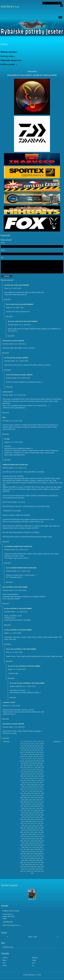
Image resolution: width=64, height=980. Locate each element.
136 (43, 776)
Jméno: (3, 243)
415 (41, 869)
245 (37, 813)
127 (34, 774)
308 (30, 834)
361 (34, 852)
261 (25, 819)
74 (28, 759)
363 (41, 852)
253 (43, 815)
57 (28, 755)
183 (25, 793)
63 (21, 757)
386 (30, 860)
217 (30, 804)
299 (21, 832)
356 (39, 850)
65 (26, 757)
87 (40, 761)
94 (36, 763)
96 (42, 763)
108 (36, 767)
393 (32, 863)
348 (34, 847)
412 (30, 869)
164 (27, 787)
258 (37, 817)
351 (21, 850)
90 (25, 763)
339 (25, 845)
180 (37, 791)
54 (43, 752)
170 (25, 789)
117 (21, 772)
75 (31, 759)
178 (30, 791)
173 (36, 789)
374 (34, 856)
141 (37, 778)
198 (32, 798)
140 (34, 778)
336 (37, 843)
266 (43, 819)
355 (36, 850)
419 (32, 871)
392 (28, 863)
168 (41, 787)
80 (21, 761)
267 (23, 821)
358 (23, 852)
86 (38, 761)
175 (43, 789)
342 (36, 845)
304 (39, 832)
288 (28, 828)
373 (30, 856)
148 (39, 780)
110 (43, 767)
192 (34, 796)
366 (28, 854)
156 (21, 785)
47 (24, 752)
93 (33, 763)
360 (30, 852)
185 (32, 793)
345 (23, 847)
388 (37, 860)
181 (41, 791)
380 (32, 858)
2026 (35, 937)
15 (29, 744)
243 (30, 813)
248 (25, 815)
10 (39, 742)
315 (32, 837)
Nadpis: (3, 250)
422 (43, 871)
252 (39, 815)
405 (28, 867)
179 (34, 791)
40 (28, 750)
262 (28, 819)
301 (28, 832)
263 (32, 819)
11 (42, 742)
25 (33, 746)
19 (40, 744)
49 (29, 752)
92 (31, 763)
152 (30, 783)
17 (35, 744)
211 (32, 802)
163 (23, 787)
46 (21, 752)
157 (25, 785)
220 (41, 804)
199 (36, 798)
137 (23, 778)
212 (36, 802)
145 (28, 780)
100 (30, 765)
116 (41, 770)
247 (21, 815)
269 (30, 821)
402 (41, 865)
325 (21, 841)
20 (43, 744)
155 (41, 783)
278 (39, 824)
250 (32, 815)
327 (28, 841)
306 (23, 834)
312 (21, 837)
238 (36, 811)
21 (22, 746)
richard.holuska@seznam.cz (11, 925)
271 (37, 821)
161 (39, 785)
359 (27, 852)
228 (23, 809)
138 (27, 778)
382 (39, 858)
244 (34, 813)
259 (41, 817)
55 (22, 755)
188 (43, 793)
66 (29, 757)
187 (39, 793)
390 (21, 863)
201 (43, 798)
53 (40, 752)
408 (39, 867)
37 (43, 748)
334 (30, 843)
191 (30, 796)
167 (37, 787)
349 (37, 847)
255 (27, 817)
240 (43, 811)
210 (28, 802)
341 (32, 845)
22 (25, 746)
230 (30, 809)
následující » (58, 742)
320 (27, 839)
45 (42, 750)
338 (21, 845)
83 (29, 761)
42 (33, 750)
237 (32, 811)
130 (21, 776)
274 (25, 824)
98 (24, 765)
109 (39, 767)
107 (32, 767)
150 (23, 783)
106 (28, 767)
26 (36, 746)
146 (32, 780)
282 (30, 826)
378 (25, 858)
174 (39, 789)
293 (23, 830)
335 (34, 843)
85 (35, 761)
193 (37, 796)
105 (25, 767)
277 (36, 824)
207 (41, 800)
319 (23, 839)
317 (39, 837)
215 (23, 804)
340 (28, 845)
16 (32, 744)
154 (37, 783)
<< (8, 937)
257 (34, 817)
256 (30, 817)
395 (39, 863)
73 (25, 759)
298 (41, 830)
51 (35, 752)
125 (27, 774)
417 (25, 871)
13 (24, 744)
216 (27, 804)
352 (25, 850)
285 (41, 826)
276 (32, 824)
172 (32, 789)
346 (27, 847)
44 (39, 750)
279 (43, 824)
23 (28, 746)
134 (36, 776)
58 (31, 755)
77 (36, 759)
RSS (40, 975)
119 (28, 772)
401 (37, 865)
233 (41, 809)
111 (23, 770)
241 (23, 813)
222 (25, 806)
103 (41, 765)
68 (35, 757)
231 (34, 809)
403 (21, 867)
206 (37, 800)
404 (25, 867)
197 (28, 798)
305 (43, 832)
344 (43, 845)
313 (25, 837)
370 (43, 854)
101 (34, 765)
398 (27, 865)
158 (28, 785)
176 (23, 791)
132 (28, 776)
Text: (2, 258)
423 (32, 873)
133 (32, 776)
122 (39, 772)
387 (34, 860)
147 (36, 780)
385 (27, 860)
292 (43, 828)
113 (30, 770)
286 (21, 828)
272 (41, 821)
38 (22, 750)
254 (23, 817)
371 (23, 856)
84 (32, 761)
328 (32, 841)
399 (30, 865)
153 (34, 783)
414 (37, 869)
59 (33, 755)
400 (34, 865)
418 (28, 871)
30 (24, 748)
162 (43, 785)
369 (39, 854)
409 (43, 867)
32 (29, 748)
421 (39, 871)
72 (22, 759)
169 (21, 789)
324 (41, 839)
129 (41, 774)
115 (37, 770)
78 (39, 759)
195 (21, 798)
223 (28, 806)
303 (36, 832)
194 (41, 796)
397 (23, 865)
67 (32, 757)
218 (34, 804)
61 (39, 755)
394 (36, 863)
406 (32, 867)
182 (21, 793)
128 (37, 774)
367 (32, 854)
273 (21, 824)
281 (27, 826)
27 (39, 746)
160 (36, 785)
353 (28, 850)
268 (27, 821)
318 (43, 837)
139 (30, 778)
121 (36, 772)
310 (37, 834)
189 (23, 796)
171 (28, 789)
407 (36, 867)
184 (28, 793)
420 (36, 871)
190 (27, 796)
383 (43, 858)
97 (22, 765)
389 (41, 860)
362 (37, 852)
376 (41, 856)
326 (25, 841)
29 (21, 748)
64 (24, 757)
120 (32, 772)
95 (39, 763)
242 (27, 813)
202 (23, 800)
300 (25, 832)
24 (31, 746)
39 (25, 750)
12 (21, 744)
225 (36, 806)
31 (26, 748)
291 (39, 828)
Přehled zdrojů (8, 947)
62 (42, 755)
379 (28, 858)
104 (21, 767)
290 (36, 828)
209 (25, 802)
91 (28, 763)
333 (27, 843)
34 (35, 748)
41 (31, 750)
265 (39, 819)
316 (36, 837)
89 (22, 763)
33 (32, 748)
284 (37, 826)
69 (38, 757)
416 (21, 871)
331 (43, 841)
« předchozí (6, 742)
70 (40, 757)
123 (43, 772)
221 (21, 806)
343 (39, 845)
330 (39, 841)
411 (27, 869)
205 (34, 800)
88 (43, 761)
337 (41, 843)
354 (32, 850)
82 (26, 761)
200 (39, 798)
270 (34, 821)
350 (41, 847)
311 (41, 834)
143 (21, 780)
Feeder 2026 (32, 899)
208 (21, 802)
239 (39, 811)
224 (32, 806)
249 (28, 815)
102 (38, 765)
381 (36, 858)
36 (40, 748)
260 (21, 819)
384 (23, 860)
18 (38, 744)
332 (23, 843)
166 (34, 787)
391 (25, 863)
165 (30, 787)
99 (27, 765)
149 (43, 780)
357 (43, 850)
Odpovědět (7, 300)
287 (25, 828)
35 (38, 748)
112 (27, 770)
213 (39, 802)
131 (25, 776)
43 (36, 750)
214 (43, 802)
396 (43, 863)
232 (37, 809)
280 (23, 826)
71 (43, 757)
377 (21, 858)
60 (36, 755)
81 (24, 761)
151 (27, 783)
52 (38, 752)
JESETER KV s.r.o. (10, 7)
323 (37, 839)
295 (30, 830)
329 (36, 841)
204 (30, 800)
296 (34, 830)
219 (37, 804)
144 (25, 780)
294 (27, 830)
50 (32, 752)
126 (30, 774)
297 (37, 830)
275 (28, 824)
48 (26, 752)
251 (36, 815)
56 (25, 755)
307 (27, 834)
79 (42, 759)
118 (25, 772)
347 (30, 847)
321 (30, 839)
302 (32, 832)
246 (41, 813)
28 (42, 746)
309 (34, 834)
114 (34, 770)
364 (21, 854)
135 (39, 776)
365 (25, 854)
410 (23, 869)
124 (23, 774)
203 (27, 800)
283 (34, 826)
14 (26, 744)
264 (36, 819)
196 (25, 798)
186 (36, 793)
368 (36, 854)
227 (43, 806)
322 (34, 839)
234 (21, 811)
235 (25, 811)
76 (33, 759)
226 (39, 806)
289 (32, 828)
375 (37, 856)
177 (27, 791)
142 (41, 778)
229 (27, 809)
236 (28, 811)
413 (34, 869)
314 (28, 837)
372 (27, 856)
